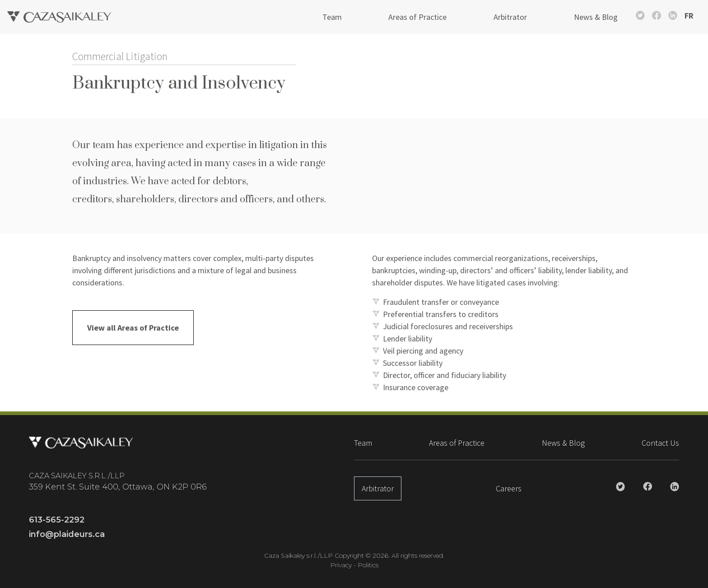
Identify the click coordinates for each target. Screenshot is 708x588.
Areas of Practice (417, 17)
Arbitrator (510, 17)
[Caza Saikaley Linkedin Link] (673, 15)
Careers (509, 488)
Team (332, 17)
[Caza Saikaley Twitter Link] (640, 15)
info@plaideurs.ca (67, 534)
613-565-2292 (57, 520)
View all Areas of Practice (133, 328)
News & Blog (596, 17)
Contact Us (660, 443)
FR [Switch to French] (689, 16)
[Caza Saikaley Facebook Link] (657, 15)
